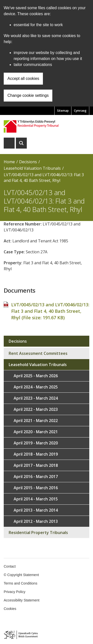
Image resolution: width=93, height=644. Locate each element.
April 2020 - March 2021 (36, 432)
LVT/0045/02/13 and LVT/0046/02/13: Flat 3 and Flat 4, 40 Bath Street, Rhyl (44, 178)
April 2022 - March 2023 (36, 409)
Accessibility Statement (22, 600)
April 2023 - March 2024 (36, 398)
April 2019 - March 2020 (36, 443)
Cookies (10, 609)
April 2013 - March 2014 (36, 510)
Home (9, 162)
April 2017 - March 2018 (36, 465)
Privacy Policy (15, 592)
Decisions (28, 162)
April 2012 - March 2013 (36, 521)
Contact (10, 566)
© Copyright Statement (21, 575)
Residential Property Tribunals (38, 533)
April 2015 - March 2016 (36, 488)
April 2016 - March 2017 (36, 477)
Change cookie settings (28, 95)
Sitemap (63, 111)
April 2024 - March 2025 (36, 387)
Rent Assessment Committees (38, 353)
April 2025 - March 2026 (36, 376)
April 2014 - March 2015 (36, 499)
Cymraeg (80, 111)
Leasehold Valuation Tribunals (32, 168)
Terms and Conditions (20, 583)
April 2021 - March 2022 (36, 421)
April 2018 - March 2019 (36, 454)
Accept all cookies (23, 79)
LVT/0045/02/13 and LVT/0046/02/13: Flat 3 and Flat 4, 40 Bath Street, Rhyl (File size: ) (50, 311)
